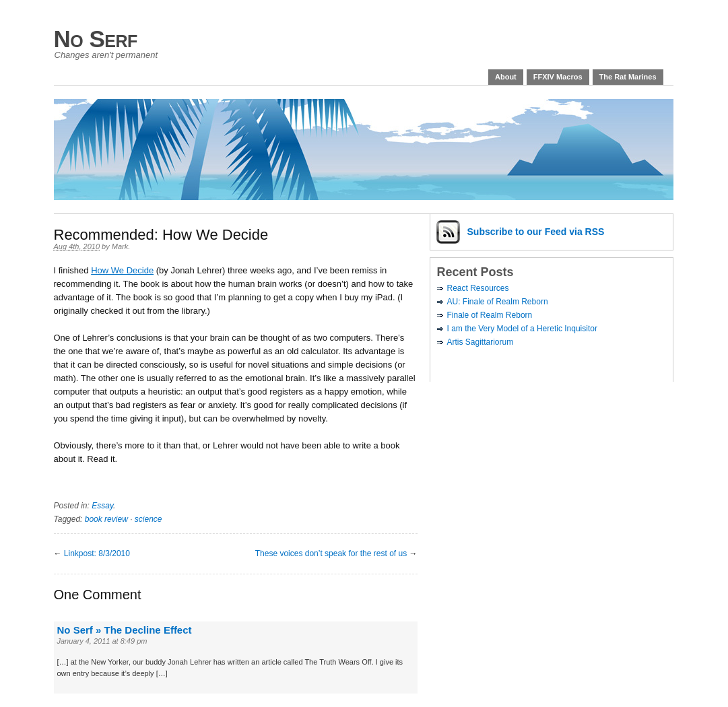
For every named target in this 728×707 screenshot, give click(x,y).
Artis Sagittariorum (481, 342)
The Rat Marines (628, 77)
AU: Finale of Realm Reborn (498, 302)
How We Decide (122, 270)
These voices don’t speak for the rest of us (331, 553)
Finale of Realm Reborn (490, 315)
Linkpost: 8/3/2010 (97, 553)
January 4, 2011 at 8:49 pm (102, 641)
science (148, 519)
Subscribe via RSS (536, 232)
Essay (102, 506)
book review (106, 519)
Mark (120, 246)
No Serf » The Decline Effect (125, 630)
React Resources (478, 288)
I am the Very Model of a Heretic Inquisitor (522, 329)
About (506, 77)
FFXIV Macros (558, 77)
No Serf (96, 39)
